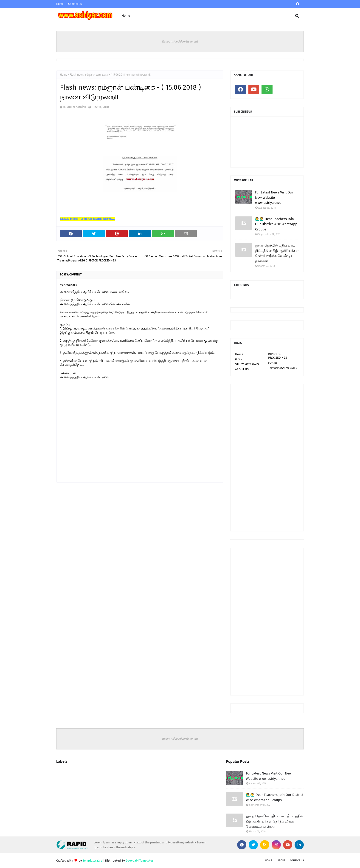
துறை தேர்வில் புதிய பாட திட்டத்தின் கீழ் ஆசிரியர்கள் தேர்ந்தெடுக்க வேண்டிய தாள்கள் (277, 253)
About (281, 861)
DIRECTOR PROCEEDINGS (278, 356)
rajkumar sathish (75, 107)
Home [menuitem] (126, 16)
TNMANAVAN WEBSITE (283, 368)
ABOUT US (242, 369)
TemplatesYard (93, 861)
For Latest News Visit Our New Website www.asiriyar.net (274, 197)
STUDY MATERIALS (247, 364)
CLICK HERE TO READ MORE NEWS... (87, 219)
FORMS (273, 363)
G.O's (238, 359)
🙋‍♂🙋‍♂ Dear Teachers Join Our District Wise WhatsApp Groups (276, 224)
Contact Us (75, 4)
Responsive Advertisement (180, 41)
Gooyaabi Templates (139, 861)
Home (60, 4)
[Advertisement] (267, 458)
